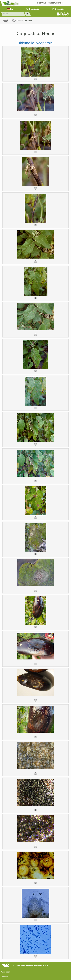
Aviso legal (5, 972)
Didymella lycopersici (35, 43)
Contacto (4, 977)
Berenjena (28, 21)
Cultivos (17, 21)
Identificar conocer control (50, 3)
